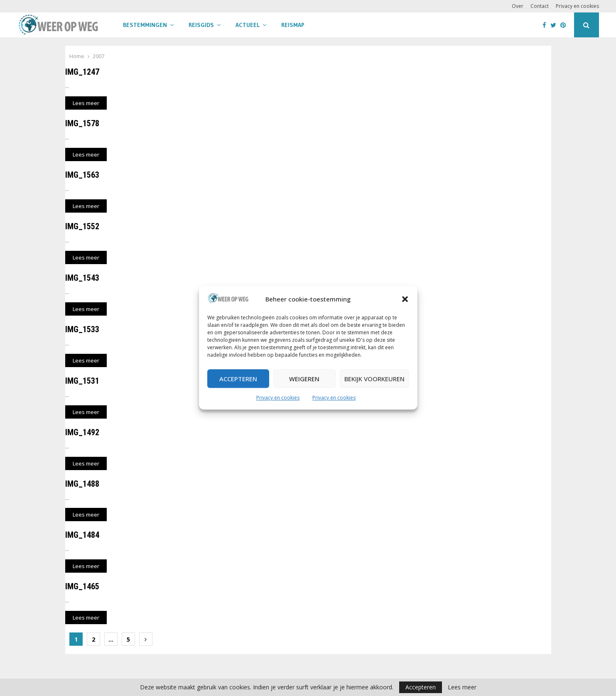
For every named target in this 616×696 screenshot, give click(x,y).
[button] (405, 299)
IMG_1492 (82, 432)
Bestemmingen (145, 25)
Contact (540, 6)
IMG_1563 (82, 175)
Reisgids (201, 25)
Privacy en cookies (278, 398)
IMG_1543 (82, 278)
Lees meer (462, 687)
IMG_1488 (82, 484)
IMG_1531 (82, 381)
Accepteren (238, 379)
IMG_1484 (82, 535)
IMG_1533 (82, 329)
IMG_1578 (82, 123)
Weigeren (304, 379)
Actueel (248, 25)
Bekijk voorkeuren (374, 379)
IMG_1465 (82, 586)
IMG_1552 (82, 226)
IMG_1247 (82, 72)
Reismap (293, 25)
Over (518, 6)
